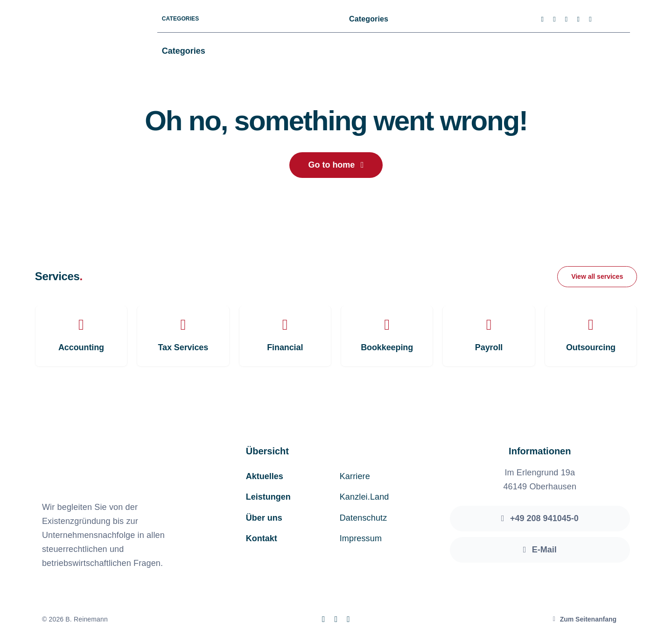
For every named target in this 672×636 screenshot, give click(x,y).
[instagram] (567, 19)
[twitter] (554, 19)
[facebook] (543, 19)
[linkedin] (590, 19)
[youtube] (578, 19)
